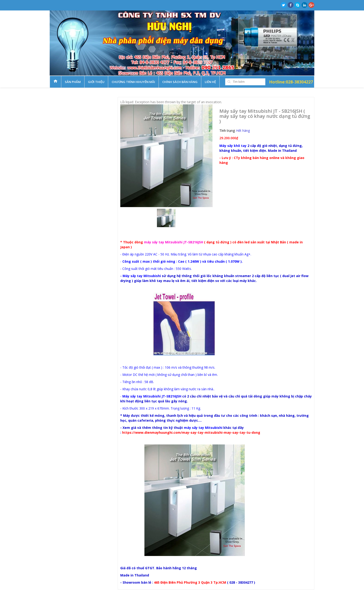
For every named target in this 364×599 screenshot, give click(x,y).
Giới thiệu (96, 82)
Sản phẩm (73, 82)
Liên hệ (210, 82)
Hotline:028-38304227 (291, 82)
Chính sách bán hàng (180, 82)
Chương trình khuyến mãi (133, 82)
